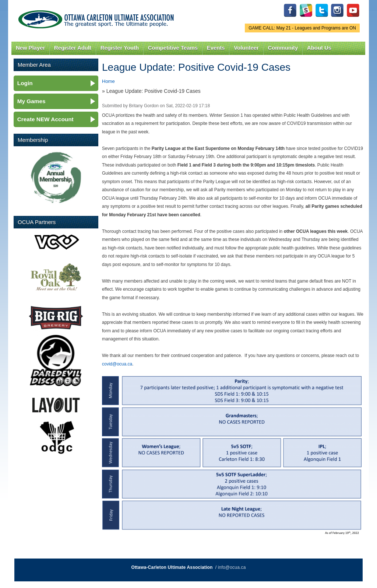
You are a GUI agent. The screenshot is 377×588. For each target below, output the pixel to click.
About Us (319, 48)
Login (25, 83)
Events (216, 48)
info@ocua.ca (232, 567)
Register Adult (73, 48)
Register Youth (120, 48)
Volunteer (246, 48)
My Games (31, 101)
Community (283, 48)
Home (108, 81)
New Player (30, 48)
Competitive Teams (173, 48)
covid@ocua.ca (117, 364)
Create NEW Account (45, 119)
